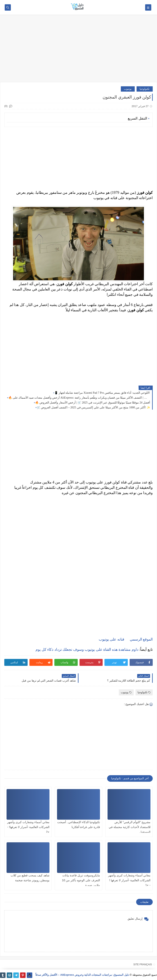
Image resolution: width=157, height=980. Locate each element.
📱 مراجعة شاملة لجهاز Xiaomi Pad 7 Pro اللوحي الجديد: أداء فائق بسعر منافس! (102, 393)
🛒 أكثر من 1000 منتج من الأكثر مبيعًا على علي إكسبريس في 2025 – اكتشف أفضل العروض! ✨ (93, 407)
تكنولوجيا (145, 89)
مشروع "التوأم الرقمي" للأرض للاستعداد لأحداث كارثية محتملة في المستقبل (130, 827)
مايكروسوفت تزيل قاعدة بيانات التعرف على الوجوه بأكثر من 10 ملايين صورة (81, 880)
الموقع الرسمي (141, 639)
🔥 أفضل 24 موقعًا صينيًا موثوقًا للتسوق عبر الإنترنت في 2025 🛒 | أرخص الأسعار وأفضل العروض (93, 403)
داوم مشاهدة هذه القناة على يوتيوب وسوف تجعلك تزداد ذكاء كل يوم (87, 650)
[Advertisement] (78, 50)
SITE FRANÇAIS (143, 964)
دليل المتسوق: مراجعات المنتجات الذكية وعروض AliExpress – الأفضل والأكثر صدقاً (82, 975)
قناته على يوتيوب (112, 639)
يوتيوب (128, 89)
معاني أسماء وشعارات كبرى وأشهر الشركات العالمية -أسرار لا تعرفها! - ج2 (28, 827)
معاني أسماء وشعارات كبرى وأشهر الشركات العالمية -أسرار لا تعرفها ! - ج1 (129, 880)
